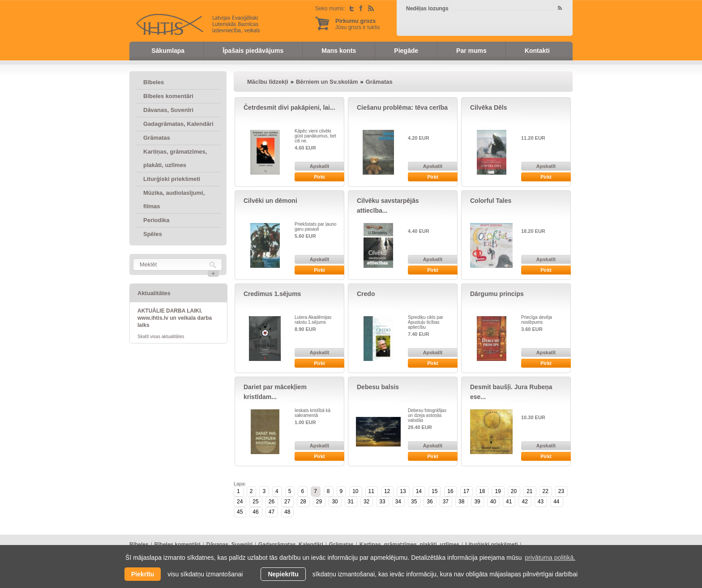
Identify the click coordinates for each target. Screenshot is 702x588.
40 (493, 502)
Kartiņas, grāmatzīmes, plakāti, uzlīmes (175, 158)
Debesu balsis (378, 387)
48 (287, 512)
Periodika (156, 220)
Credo (366, 294)
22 (546, 491)
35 (414, 502)
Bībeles (154, 82)
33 (382, 502)
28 (303, 502)
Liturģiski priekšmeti (172, 179)
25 (255, 502)
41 (509, 502)
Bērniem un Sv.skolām (327, 82)
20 (514, 491)
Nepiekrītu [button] (283, 574)
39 (477, 502)
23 (561, 491)
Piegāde (406, 51)
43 (541, 502)
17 (466, 491)
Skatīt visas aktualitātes (161, 337)
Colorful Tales (491, 201)
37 (446, 502)
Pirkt (319, 177)
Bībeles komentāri (168, 96)
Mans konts (339, 51)
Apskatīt (319, 166)
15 (434, 491)
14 (419, 491)
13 (403, 491)
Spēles (153, 234)
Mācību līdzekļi (268, 82)
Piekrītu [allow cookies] (143, 574)
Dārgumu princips (497, 294)
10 (355, 491)
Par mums (471, 51)
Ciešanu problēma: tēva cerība (402, 107)
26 (272, 502)
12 (387, 491)
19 (498, 491)
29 (319, 502)
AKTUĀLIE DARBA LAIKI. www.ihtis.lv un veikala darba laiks (175, 318)
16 (450, 491)
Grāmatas (157, 138)
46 (255, 512)
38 (461, 502)
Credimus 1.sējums (272, 294)
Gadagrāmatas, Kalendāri (178, 124)
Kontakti (537, 51)
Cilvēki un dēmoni (270, 201)
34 (398, 502)
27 (287, 502)
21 (529, 491)
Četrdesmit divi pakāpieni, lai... (289, 107)
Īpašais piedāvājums (253, 51)
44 (556, 502)
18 (482, 491)
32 (366, 502)
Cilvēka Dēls (489, 107)
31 (351, 502)
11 (371, 491)
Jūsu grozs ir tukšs (357, 24)
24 (240, 502)
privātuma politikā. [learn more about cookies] (550, 558)
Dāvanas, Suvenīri (168, 110)
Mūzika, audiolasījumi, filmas (174, 200)
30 (335, 502)
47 (272, 512)
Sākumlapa (168, 51)
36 (430, 502)
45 (240, 512)
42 (524, 502)
